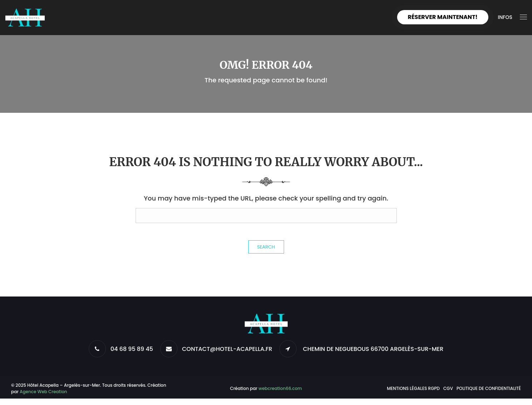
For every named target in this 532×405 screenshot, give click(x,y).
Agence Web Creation (43, 392)
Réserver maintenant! (443, 17)
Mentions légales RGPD (413, 388)
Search (266, 247)
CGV (448, 388)
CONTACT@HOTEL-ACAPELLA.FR (227, 349)
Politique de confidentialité (489, 388)
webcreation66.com (280, 388)
